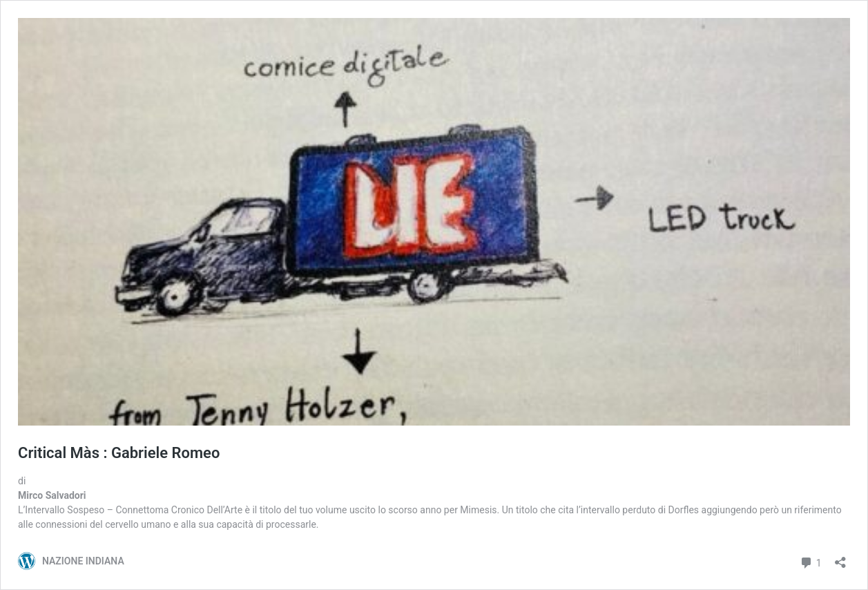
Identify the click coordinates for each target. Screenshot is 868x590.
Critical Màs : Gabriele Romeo (119, 453)
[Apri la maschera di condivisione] (840, 558)
